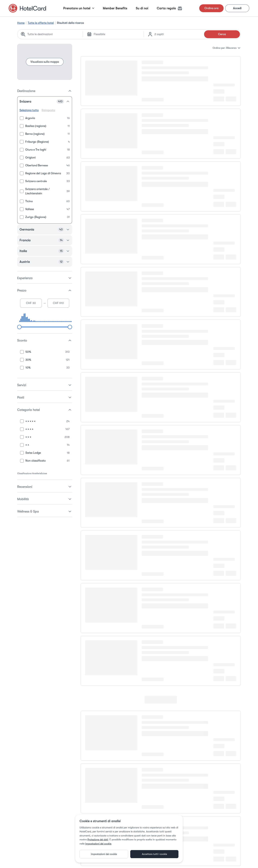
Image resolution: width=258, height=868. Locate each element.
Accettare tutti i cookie (154, 854)
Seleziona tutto (29, 110)
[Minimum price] (31, 303)
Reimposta (48, 110)
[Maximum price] (58, 303)
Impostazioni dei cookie (98, 844)
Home (21, 23)
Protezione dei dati (98, 839)
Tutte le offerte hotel (41, 23)
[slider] (19, 327)
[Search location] (53, 34)
